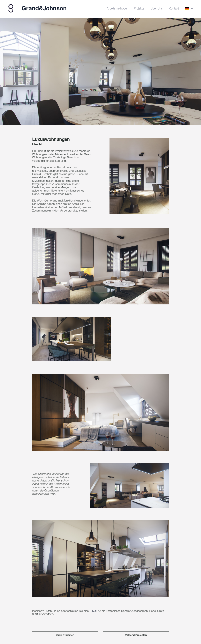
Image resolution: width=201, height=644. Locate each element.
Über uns (157, 9)
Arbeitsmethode (117, 9)
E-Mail (93, 614)
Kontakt (174, 9)
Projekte (139, 9)
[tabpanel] (100, 72)
